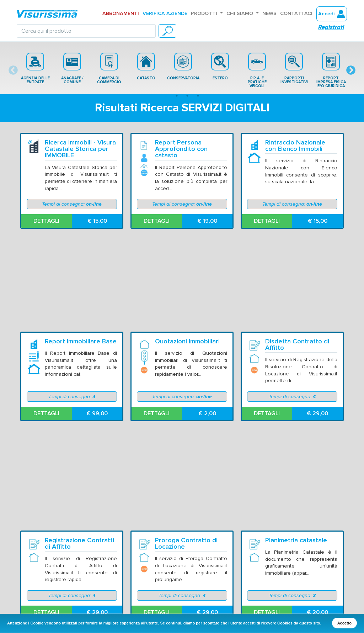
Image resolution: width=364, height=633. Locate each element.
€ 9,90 (97, 511)
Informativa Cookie (283, 574)
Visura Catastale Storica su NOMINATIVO (191, 442)
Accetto (344, 623)
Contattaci (296, 13)
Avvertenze (172, 566)
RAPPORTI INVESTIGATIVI (294, 68)
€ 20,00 (317, 415)
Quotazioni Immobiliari (187, 246)
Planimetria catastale (296, 342)
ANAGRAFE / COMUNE (72, 68)
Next (351, 70)
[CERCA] (167, 31)
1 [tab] (166, 96)
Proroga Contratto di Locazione (186, 346)
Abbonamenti (121, 13)
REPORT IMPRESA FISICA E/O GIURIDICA (331, 70)
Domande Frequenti (68, 582)
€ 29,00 (317, 318)
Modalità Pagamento (182, 590)
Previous (13, 70)
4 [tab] (198, 96)
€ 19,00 (207, 221)
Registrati (331, 27)
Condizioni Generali (180, 574)
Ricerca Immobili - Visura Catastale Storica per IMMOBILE (80, 149)
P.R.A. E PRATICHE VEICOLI (257, 70)
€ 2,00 (207, 318)
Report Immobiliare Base (81, 246)
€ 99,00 (97, 318)
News (269, 13)
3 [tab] (187, 96)
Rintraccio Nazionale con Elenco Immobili (295, 146)
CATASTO (146, 67)
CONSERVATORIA (183, 67)
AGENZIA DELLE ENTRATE (35, 68)
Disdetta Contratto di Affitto (297, 249)
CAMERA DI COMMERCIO (109, 68)
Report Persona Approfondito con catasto (181, 149)
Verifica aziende (165, 13)
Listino (52, 590)
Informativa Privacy (283, 566)
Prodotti (205, 13)
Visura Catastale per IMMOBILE (75, 442)
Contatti (54, 574)
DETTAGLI (46, 221)
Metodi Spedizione (180, 582)
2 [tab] (177, 96)
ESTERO (220, 67)
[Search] (86, 31)
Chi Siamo (240, 13)
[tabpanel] (35, 68)
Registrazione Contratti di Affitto (79, 346)
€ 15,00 (97, 221)
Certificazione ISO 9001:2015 (296, 582)
